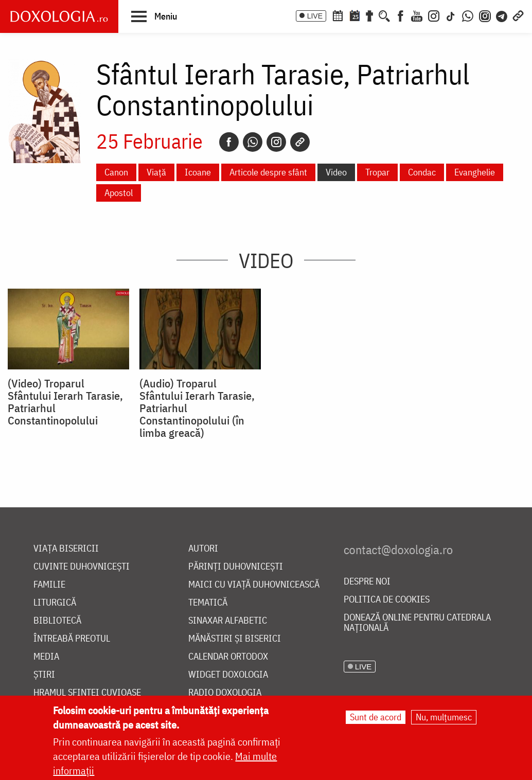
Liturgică (55, 603)
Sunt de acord (376, 717)
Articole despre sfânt (268, 172)
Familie (49, 585)
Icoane (198, 172)
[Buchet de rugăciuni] (369, 15)
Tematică (208, 603)
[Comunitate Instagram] (485, 15)
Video (336, 172)
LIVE (315, 16)
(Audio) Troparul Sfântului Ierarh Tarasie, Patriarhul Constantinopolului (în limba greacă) (197, 408)
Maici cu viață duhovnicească (254, 585)
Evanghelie (475, 172)
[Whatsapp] (253, 142)
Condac (422, 172)
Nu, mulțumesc (444, 717)
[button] (154, 16)
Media (46, 657)
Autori (203, 549)
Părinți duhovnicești (236, 567)
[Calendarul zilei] (354, 15)
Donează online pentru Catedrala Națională (417, 623)
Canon (116, 172)
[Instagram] (434, 15)
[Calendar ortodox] (338, 15)
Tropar (377, 172)
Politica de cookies (387, 600)
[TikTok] (451, 15)
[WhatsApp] (468, 15)
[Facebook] (401, 15)
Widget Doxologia (228, 675)
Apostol (119, 193)
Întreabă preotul (72, 639)
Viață (156, 172)
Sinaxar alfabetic (228, 621)
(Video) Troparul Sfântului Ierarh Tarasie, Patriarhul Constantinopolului (65, 402)
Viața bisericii (66, 549)
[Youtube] (417, 15)
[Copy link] (300, 142)
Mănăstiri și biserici (235, 639)
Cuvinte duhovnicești (82, 567)
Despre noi (367, 582)
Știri (44, 675)
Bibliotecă (57, 621)
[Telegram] (502, 15)
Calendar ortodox (228, 657)
